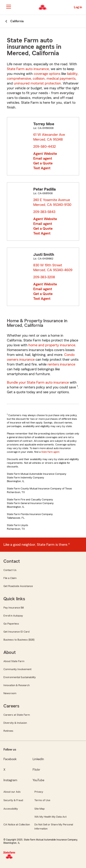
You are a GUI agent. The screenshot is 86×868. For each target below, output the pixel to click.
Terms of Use (42, 800)
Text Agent (42, 168)
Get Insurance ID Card (17, 632)
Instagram (10, 780)
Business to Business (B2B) (19, 640)
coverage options (47, 74)
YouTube (38, 780)
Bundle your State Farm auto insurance (38, 382)
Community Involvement (17, 669)
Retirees (8, 731)
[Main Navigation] (8, 7)
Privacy (39, 792)
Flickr (36, 770)
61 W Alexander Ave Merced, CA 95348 (49, 137)
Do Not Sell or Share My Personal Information (54, 827)
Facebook (10, 759)
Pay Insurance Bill (14, 608)
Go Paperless (11, 624)
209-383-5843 (44, 212)
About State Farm (14, 661)
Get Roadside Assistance (18, 586)
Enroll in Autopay (13, 616)
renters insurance (61, 364)
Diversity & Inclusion (15, 723)
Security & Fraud (13, 800)
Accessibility (11, 809)
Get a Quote (43, 163)
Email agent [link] (43, 158)
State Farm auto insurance (28, 69)
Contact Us (10, 570)
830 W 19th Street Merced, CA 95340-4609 (53, 268)
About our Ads (12, 792)
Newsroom (10, 693)
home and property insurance (52, 345)
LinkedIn (38, 759)
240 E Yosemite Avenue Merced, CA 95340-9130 (53, 202)
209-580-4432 (44, 147)
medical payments (61, 79)
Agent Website (45, 154)
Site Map (40, 809)
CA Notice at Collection (17, 824)
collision (39, 79)
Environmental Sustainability (20, 677)
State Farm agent (50, 452)
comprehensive (19, 79)
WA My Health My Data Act (50, 817)
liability (72, 74)
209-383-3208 (44, 277)
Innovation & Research (17, 685)
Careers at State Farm (17, 715)
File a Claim (10, 578)
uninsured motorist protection (37, 83)
